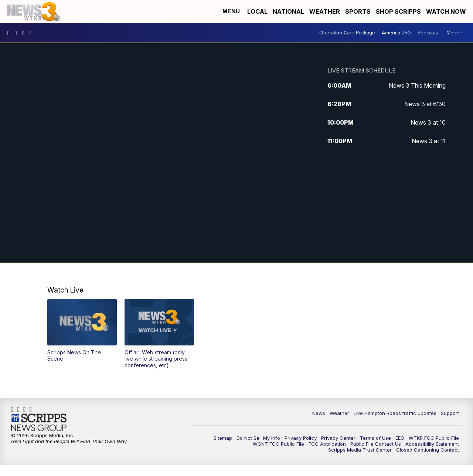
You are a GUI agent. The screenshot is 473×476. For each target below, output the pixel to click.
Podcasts (428, 33)
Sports (358, 11)
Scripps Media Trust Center (360, 450)
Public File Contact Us (376, 444)
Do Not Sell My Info (258, 438)
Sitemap (223, 438)
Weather (325, 11)
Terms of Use (375, 438)
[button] (82, 330)
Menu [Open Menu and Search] (231, 11)
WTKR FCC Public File (434, 438)
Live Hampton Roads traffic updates (395, 413)
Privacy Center (338, 438)
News (319, 413)
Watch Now (447, 11)
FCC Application (327, 444)
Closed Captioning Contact (428, 450)
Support (450, 413)
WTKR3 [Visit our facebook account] (10, 33)
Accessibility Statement (432, 444)
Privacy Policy (301, 438)
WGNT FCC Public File (278, 444)
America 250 (396, 33)
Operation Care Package (347, 33)
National (288, 11)
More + (454, 33)
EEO (400, 438)
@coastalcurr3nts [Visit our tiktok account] (33, 33)
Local (257, 11)
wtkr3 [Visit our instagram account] (18, 33)
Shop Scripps (398, 11)
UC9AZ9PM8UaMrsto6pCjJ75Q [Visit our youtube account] (25, 33)
